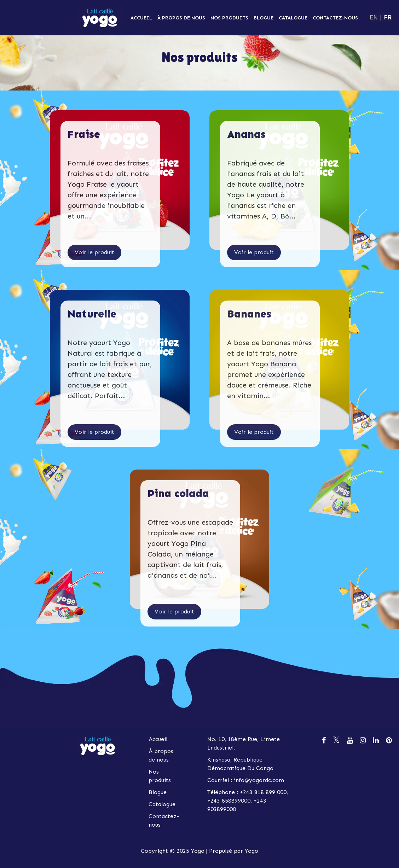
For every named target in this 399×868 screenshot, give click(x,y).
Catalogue (293, 18)
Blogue (264, 18)
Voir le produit (94, 252)
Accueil (141, 18)
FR (388, 18)
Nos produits (229, 18)
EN (374, 18)
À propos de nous (181, 18)
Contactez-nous (335, 18)
